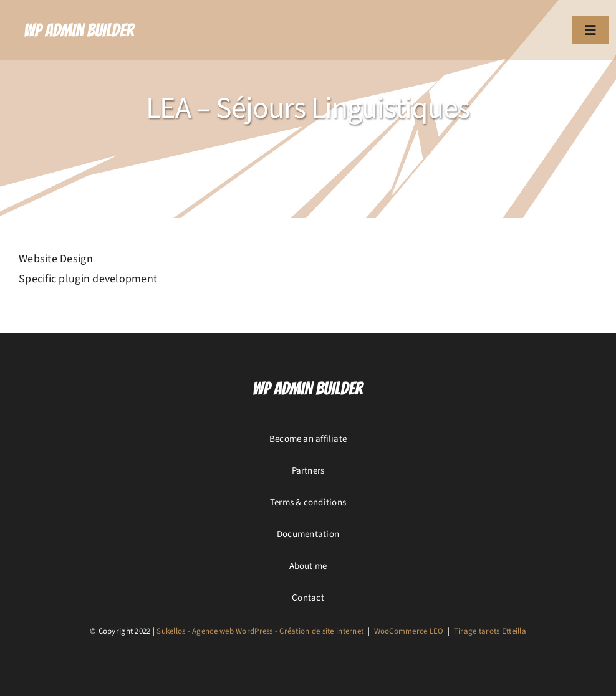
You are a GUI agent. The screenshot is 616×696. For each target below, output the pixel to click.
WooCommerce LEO (409, 631)
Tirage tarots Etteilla (490, 631)
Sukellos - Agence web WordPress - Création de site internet (260, 631)
